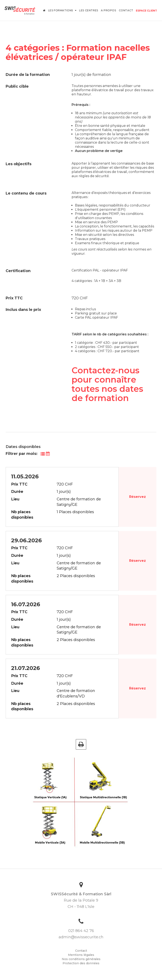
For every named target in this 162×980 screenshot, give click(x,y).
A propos (109, 10)
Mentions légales (81, 955)
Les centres (89, 10)
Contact (126, 10)
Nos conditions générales (81, 959)
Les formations (62, 10)
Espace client (146, 11)
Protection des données (81, 963)
